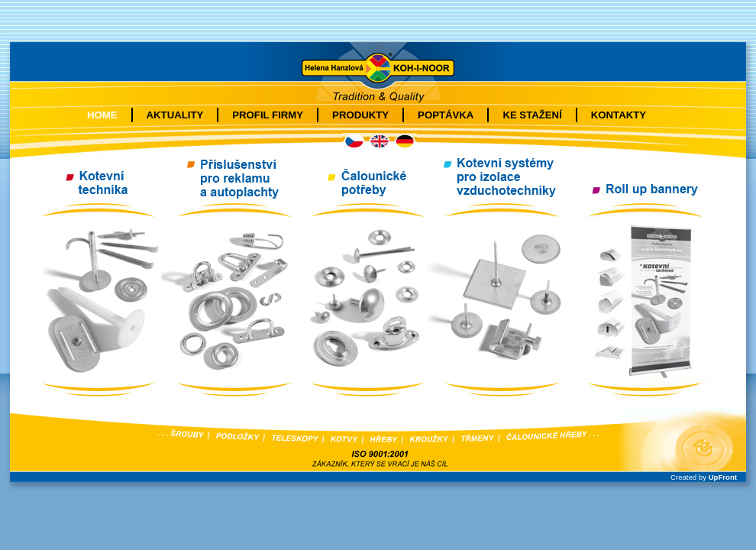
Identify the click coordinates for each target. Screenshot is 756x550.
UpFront (723, 477)
